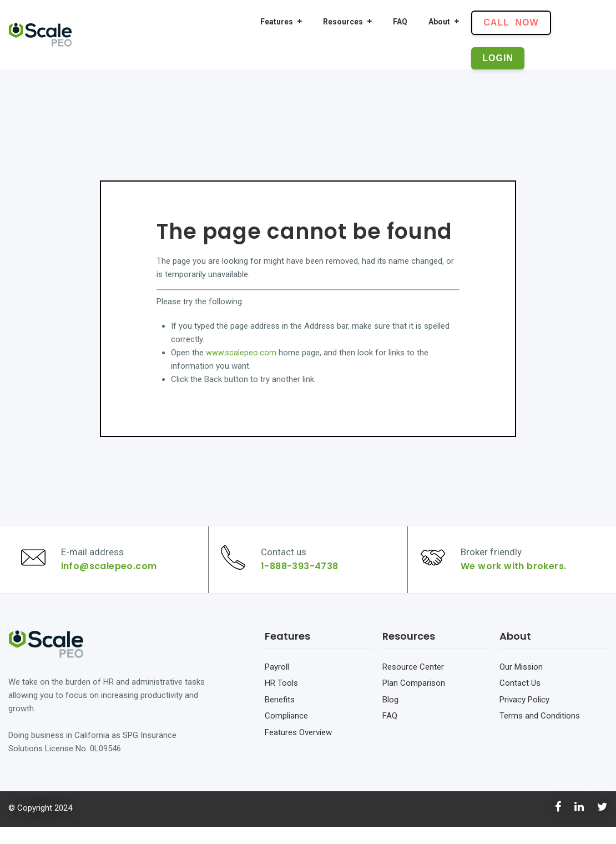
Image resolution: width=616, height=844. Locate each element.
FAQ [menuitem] (400, 22)
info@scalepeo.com (113, 575)
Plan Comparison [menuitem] (414, 700)
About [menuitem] (439, 22)
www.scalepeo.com (241, 353)
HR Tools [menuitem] (281, 700)
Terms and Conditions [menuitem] (540, 733)
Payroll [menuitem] (277, 684)
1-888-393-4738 (304, 575)
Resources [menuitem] (343, 22)
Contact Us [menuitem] (520, 700)
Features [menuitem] (277, 22)
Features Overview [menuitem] (298, 750)
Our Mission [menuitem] (521, 684)
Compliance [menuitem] (286, 733)
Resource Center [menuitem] (413, 684)
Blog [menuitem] (390, 717)
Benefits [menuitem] (280, 717)
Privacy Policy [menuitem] (524, 717)
